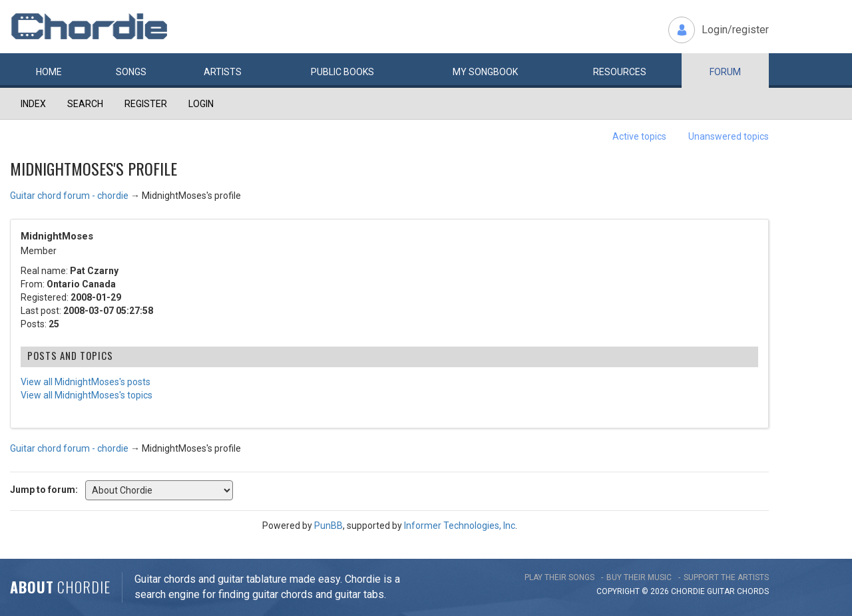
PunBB (328, 526)
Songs (131, 72)
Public (342, 72)
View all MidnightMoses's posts (86, 382)
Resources (620, 72)
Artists (223, 72)
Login (201, 104)
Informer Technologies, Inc (460, 526)
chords (753, 591)
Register (146, 104)
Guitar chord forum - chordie (69, 196)
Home (49, 72)
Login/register (735, 30)
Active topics (639, 136)
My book (485, 72)
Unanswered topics (729, 136)
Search (85, 104)
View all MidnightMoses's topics (87, 395)
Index (33, 104)
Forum (725, 72)
